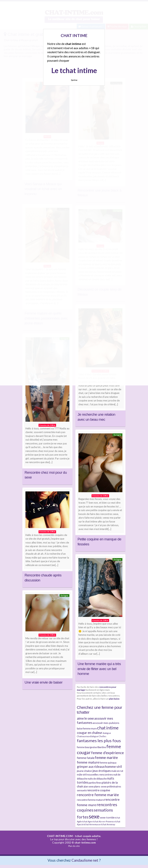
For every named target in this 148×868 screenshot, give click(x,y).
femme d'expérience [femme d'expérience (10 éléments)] (108, 753)
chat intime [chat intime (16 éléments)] (108, 728)
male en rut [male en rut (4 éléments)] (117, 771)
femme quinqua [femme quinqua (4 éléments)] (108, 763)
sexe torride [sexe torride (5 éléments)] (107, 817)
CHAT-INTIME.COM (60, 836)
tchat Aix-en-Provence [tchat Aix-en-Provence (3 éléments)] (104, 821)
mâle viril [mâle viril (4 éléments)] (82, 775)
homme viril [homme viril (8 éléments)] (113, 767)
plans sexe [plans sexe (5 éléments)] (100, 786)
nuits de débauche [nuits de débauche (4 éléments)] (97, 779)
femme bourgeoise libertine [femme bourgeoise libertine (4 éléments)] (91, 747)
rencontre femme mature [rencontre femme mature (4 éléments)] (90, 800)
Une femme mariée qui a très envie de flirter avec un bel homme (99, 669)
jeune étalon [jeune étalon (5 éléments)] (85, 771)
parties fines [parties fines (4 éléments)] (95, 783)
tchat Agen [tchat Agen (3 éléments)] (88, 821)
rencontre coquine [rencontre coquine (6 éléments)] (98, 790)
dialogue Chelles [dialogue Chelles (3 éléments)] (98, 736)
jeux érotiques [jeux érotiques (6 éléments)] (102, 771)
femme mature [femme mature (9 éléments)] (88, 762)
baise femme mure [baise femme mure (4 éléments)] (87, 729)
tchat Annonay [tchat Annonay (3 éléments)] (108, 824)
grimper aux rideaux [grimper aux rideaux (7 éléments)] (91, 767)
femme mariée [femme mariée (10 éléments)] (106, 757)
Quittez (74, 80)
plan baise (114, 699)
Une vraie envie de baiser (44, 682)
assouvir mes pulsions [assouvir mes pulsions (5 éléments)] (106, 723)
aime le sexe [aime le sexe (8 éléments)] (85, 718)
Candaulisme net (85, 860)
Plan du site (74, 846)
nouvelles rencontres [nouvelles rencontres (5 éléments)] (100, 774)
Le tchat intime (74, 70)
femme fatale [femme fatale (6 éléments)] (86, 758)
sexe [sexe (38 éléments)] (94, 816)
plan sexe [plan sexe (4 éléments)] (89, 787)
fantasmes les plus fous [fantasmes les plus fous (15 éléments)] (99, 741)
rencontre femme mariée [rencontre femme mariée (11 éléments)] (98, 795)
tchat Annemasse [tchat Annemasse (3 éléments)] (92, 824)
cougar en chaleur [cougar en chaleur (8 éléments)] (90, 733)
